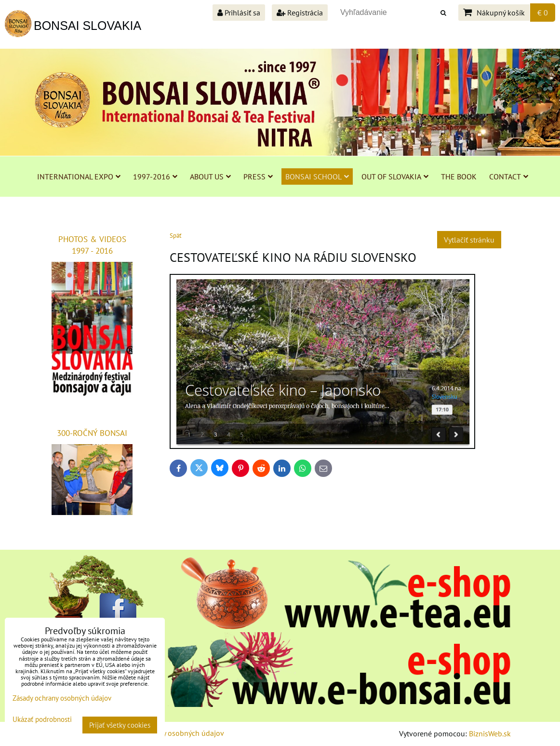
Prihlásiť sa (239, 13)
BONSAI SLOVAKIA (87, 26)
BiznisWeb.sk (490, 733)
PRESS (258, 176)
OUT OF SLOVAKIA (395, 176)
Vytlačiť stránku (469, 240)
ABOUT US (210, 176)
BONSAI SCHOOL (317, 176)
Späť (175, 236)
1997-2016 (155, 176)
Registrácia (300, 13)
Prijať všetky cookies (120, 725)
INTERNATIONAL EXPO (79, 176)
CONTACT (509, 176)
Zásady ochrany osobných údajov (170, 733)
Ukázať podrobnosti (42, 720)
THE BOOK (459, 176)
